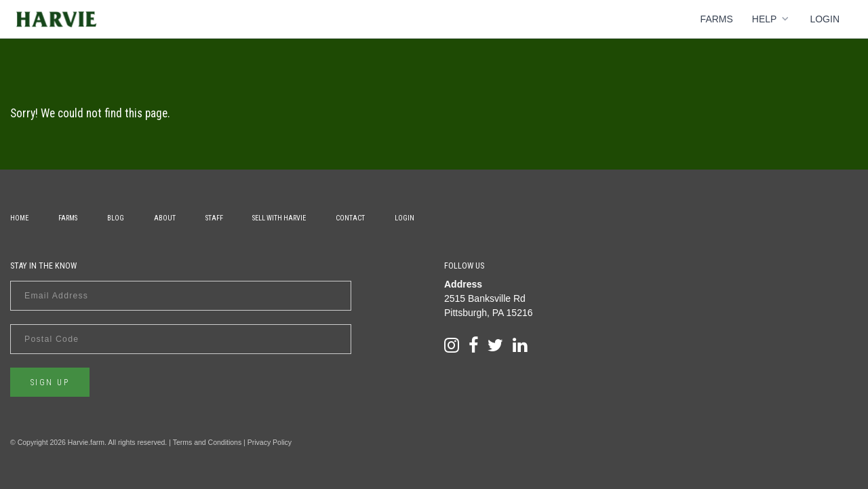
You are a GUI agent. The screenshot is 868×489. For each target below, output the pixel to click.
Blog (116, 218)
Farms (717, 19)
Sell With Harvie (279, 218)
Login (825, 19)
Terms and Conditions (208, 442)
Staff (214, 218)
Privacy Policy (270, 442)
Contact (350, 218)
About (165, 218)
